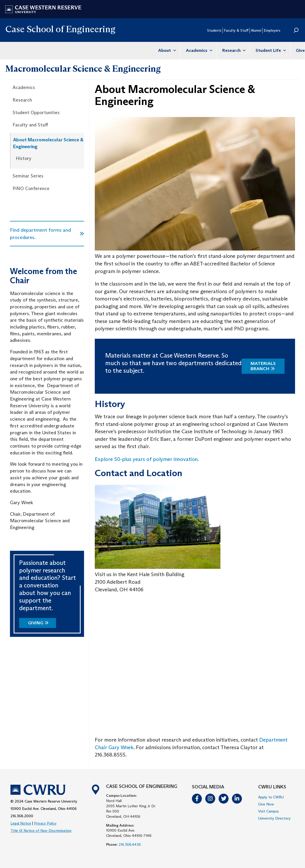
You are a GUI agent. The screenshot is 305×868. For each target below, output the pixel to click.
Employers (272, 30)
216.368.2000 (22, 816)
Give (300, 50)
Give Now (266, 804)
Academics (198, 50)
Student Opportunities (36, 113)
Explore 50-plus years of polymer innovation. (147, 459)
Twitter (224, 799)
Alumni (256, 30)
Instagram (210, 799)
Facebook (197, 799)
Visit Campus (268, 811)
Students (214, 30)
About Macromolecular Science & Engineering (48, 143)
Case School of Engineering (60, 29)
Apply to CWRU (271, 797)
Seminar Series (28, 176)
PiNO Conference (31, 188)
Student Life (270, 50)
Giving (36, 623)
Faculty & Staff (236, 30)
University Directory (274, 818)
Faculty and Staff (30, 125)
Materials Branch (263, 366)
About (166, 50)
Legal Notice (21, 823)
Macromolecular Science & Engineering (83, 69)
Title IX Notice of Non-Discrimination (41, 831)
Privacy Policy (45, 823)
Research (233, 50)
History (24, 158)
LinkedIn (237, 799)
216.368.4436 (130, 844)
